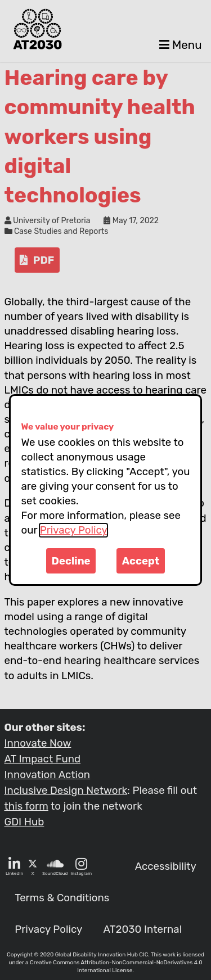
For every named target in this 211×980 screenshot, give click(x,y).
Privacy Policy (73, 530)
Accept (141, 561)
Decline (71, 561)
